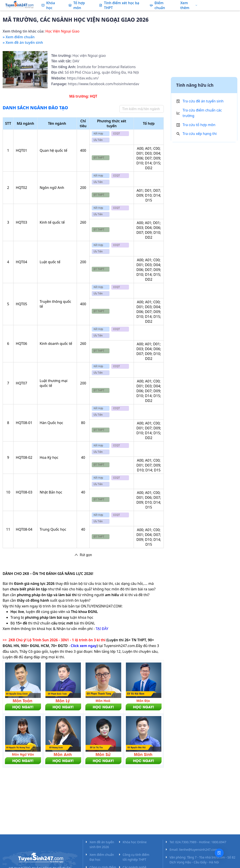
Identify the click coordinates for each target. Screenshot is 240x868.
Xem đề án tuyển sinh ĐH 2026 (102, 844)
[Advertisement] (204, 45)
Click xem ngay (84, 646)
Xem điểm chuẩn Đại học (102, 857)
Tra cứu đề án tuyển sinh (203, 101)
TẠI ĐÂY (102, 629)
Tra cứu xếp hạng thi (200, 134)
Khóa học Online (135, 842)
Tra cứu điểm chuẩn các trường (202, 113)
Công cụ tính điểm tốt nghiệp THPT (136, 857)
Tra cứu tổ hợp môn (199, 125)
